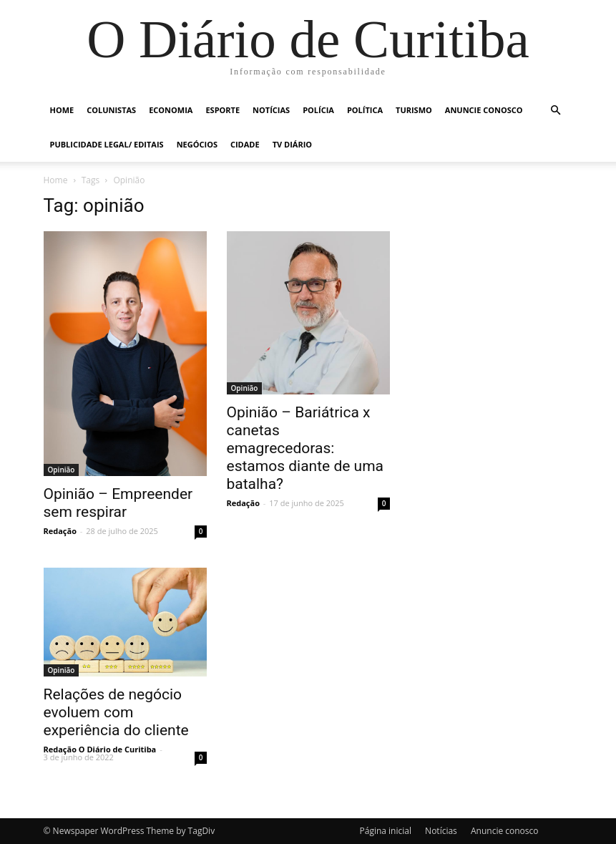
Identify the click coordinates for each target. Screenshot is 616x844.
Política (365, 110)
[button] (556, 111)
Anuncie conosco (484, 110)
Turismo (414, 110)
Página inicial (386, 831)
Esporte (223, 110)
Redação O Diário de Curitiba (100, 749)
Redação (60, 531)
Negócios (197, 144)
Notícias (271, 110)
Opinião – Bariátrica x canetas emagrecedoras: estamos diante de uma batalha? (305, 448)
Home (62, 110)
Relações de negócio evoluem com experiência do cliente (116, 712)
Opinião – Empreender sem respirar (118, 503)
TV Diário (292, 144)
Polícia (318, 110)
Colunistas (111, 110)
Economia (171, 110)
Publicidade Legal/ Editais (107, 144)
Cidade (245, 144)
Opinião (62, 470)
